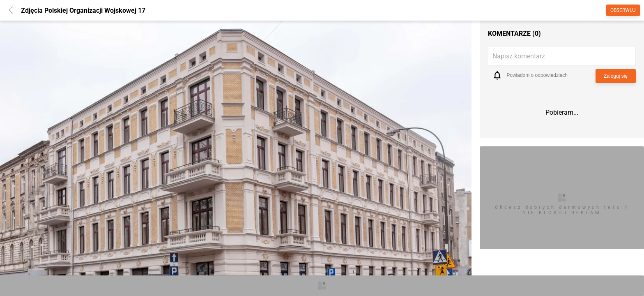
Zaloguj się (616, 76)
